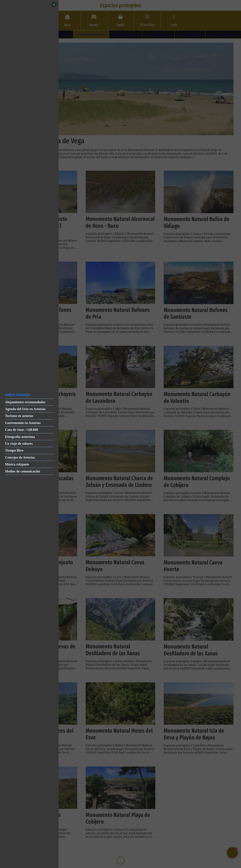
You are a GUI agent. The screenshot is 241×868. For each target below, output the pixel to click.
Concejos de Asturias (20, 457)
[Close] (54, 5)
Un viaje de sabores (19, 444)
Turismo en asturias (19, 416)
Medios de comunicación (23, 471)
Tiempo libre (14, 450)
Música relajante (17, 464)
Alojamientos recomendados (25, 402)
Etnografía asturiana (20, 437)
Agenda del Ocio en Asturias (25, 409)
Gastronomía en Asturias (23, 423)
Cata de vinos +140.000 (22, 430)
